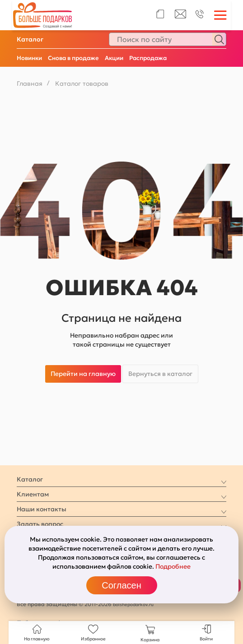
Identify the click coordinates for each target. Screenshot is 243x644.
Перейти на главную (83, 374)
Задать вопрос (40, 524)
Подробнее (173, 566)
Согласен (121, 585)
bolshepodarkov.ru (133, 605)
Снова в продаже (73, 58)
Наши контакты (42, 509)
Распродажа (148, 58)
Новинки (29, 58)
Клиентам (33, 494)
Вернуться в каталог (160, 374)
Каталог (30, 39)
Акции (114, 58)
